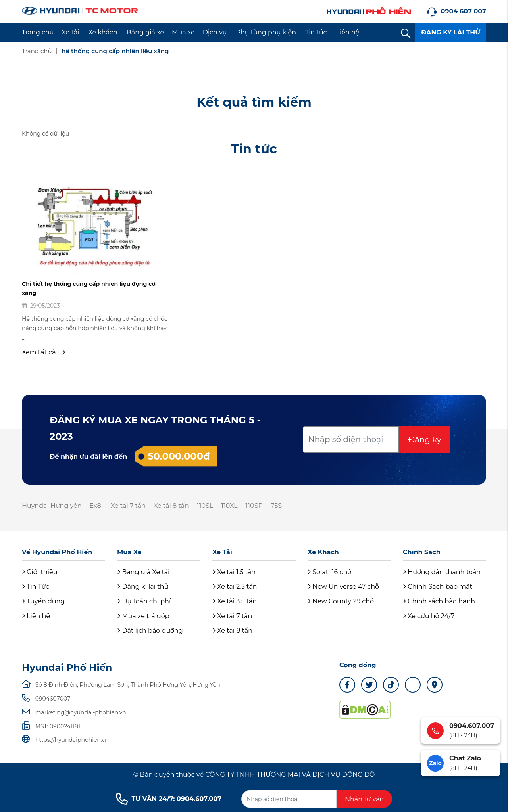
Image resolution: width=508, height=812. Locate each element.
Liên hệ (348, 32)
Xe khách (103, 32)
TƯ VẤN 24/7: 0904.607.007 (169, 799)
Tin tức (316, 32)
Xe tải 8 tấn (171, 506)
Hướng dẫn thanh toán (442, 572)
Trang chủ (38, 32)
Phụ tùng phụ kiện (266, 32)
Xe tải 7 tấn (128, 506)
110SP (254, 506)
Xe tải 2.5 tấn (235, 587)
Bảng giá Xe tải (143, 572)
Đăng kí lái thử (143, 587)
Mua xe (183, 32)
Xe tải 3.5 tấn (235, 601)
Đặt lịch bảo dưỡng (150, 631)
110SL (205, 506)
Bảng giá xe (145, 32)
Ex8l (96, 506)
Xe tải (71, 32)
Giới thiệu (39, 572)
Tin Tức (36, 587)
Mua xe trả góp (143, 616)
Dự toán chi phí (144, 601)
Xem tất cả (43, 352)
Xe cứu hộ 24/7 (429, 616)
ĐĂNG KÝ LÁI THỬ (451, 32)
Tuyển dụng (43, 601)
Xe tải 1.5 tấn (234, 572)
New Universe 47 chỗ (343, 587)
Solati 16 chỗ (329, 572)
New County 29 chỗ (341, 601)
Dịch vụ (215, 32)
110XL (229, 506)
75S (276, 506)
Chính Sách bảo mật (438, 587)
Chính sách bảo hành (439, 601)
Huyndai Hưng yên (52, 506)
